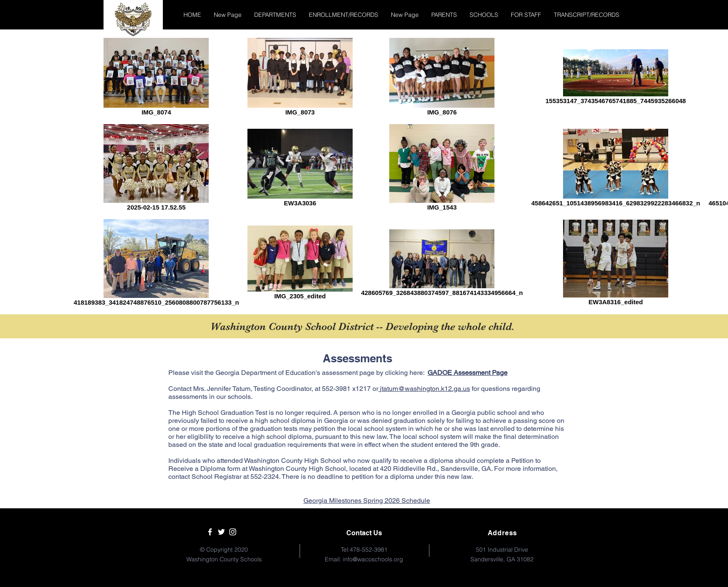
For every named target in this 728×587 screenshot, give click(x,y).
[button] (275, 15)
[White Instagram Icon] (233, 532)
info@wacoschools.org (373, 559)
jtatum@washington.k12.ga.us (425, 389)
